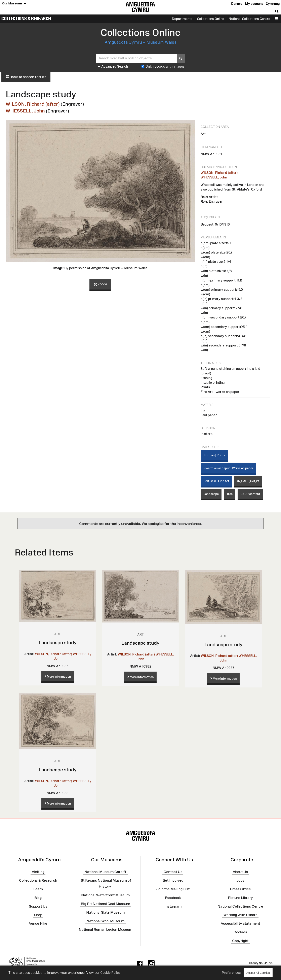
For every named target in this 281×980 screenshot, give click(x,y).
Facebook (173, 898)
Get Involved (173, 880)
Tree (230, 494)
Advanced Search (113, 67)
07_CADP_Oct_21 (248, 481)
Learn (38, 889)
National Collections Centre (249, 19)
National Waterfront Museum (105, 895)
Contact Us (173, 872)
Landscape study (58, 643)
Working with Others (240, 915)
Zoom (100, 284)
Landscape (211, 494)
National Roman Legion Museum (106, 930)
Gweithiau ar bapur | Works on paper (228, 468)
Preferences (231, 973)
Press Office (240, 889)
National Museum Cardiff (105, 872)
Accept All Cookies (258, 973)
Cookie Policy (110, 973)
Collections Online (211, 19)
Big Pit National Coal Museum (105, 904)
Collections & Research (26, 19)
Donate (237, 4)
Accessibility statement (240, 923)
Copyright (240, 941)
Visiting (38, 872)
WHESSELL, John (25, 111)
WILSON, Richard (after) (33, 104)
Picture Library (240, 898)
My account (254, 4)
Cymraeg (273, 4)
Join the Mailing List (173, 889)
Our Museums (14, 4)
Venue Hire (38, 923)
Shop (38, 915)
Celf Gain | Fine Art (216, 481)
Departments (182, 19)
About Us (240, 872)
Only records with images (165, 66)
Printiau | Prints (214, 455)
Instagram (173, 906)
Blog (38, 898)
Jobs (240, 880)
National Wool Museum (105, 921)
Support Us (38, 906)
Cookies (240, 932)
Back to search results (26, 77)
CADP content (250, 494)
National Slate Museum (105, 912)
